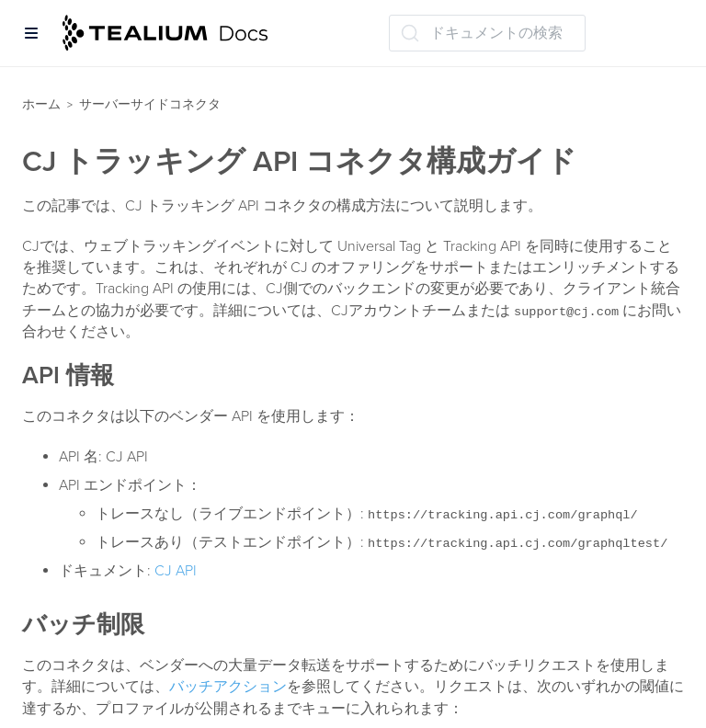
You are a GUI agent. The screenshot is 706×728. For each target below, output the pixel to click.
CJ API (176, 571)
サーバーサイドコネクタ (150, 104)
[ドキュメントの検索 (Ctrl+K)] (487, 33)
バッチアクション (228, 687)
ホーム (41, 104)
